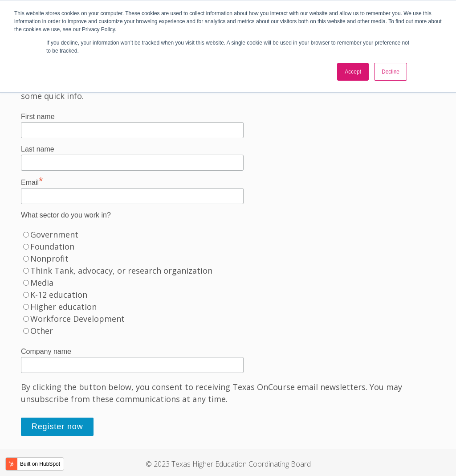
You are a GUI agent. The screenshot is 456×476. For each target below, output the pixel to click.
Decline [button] (391, 72)
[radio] (228, 235)
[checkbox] (228, 283)
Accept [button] (353, 72)
